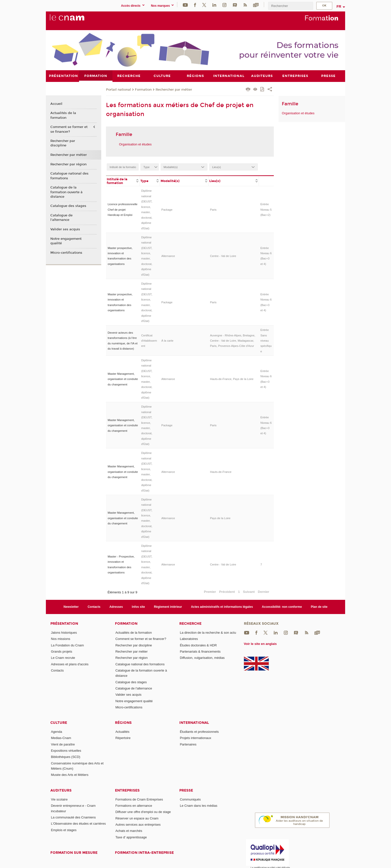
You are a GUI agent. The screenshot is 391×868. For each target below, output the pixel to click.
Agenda (56, 732)
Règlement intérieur (168, 607)
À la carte (167, 341)
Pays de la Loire (220, 518)
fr (339, 6)
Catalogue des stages (68, 206)
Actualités (122, 732)
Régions (123, 723)
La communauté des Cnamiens (73, 817)
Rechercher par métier (174, 89)
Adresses (116, 607)
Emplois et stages (64, 830)
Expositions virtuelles (66, 751)
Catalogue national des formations (69, 176)
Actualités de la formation (63, 115)
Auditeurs (61, 790)
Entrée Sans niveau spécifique (266, 341)
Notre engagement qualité (66, 241)
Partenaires (188, 744)
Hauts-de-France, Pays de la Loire (232, 379)
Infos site (139, 607)
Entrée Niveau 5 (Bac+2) (266, 210)
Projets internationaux (195, 738)
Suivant (249, 592)
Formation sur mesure (74, 853)
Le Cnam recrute (63, 658)
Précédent (227, 592)
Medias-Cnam (61, 738)
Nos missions (60, 639)
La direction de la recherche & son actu (208, 632)
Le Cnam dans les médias (198, 806)
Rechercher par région (68, 164)
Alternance (168, 256)
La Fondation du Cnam (67, 645)
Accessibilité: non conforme (282, 607)
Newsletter (71, 607)
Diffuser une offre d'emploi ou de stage (143, 812)
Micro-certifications (66, 252)
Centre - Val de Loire (223, 256)
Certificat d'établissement (149, 341)
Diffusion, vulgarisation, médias (202, 658)
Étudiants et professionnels (199, 732)
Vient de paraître (63, 744)
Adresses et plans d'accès (70, 664)
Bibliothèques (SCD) (66, 757)
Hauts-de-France (221, 472)
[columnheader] (123, 181)
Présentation (64, 624)
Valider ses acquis (65, 229)
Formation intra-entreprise (144, 853)
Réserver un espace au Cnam (137, 818)
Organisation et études (135, 144)
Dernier (264, 592)
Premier (210, 592)
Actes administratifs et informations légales (222, 607)
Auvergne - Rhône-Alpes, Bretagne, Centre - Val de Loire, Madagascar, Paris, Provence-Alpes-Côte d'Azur (233, 341)
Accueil (56, 104)
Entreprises (127, 790)
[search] (291, 6)
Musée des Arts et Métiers (70, 775)
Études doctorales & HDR (198, 645)
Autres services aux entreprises (138, 825)
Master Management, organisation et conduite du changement (123, 379)
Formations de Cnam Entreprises (139, 799)
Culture (59, 723)
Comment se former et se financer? (69, 129)
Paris (213, 209)
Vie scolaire (59, 799)
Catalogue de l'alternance (61, 218)
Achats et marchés (129, 831)
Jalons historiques (64, 632)
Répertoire (123, 738)
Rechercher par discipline (63, 143)
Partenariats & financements (200, 651)
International (194, 723)
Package (167, 209)
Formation (143, 89)
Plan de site (319, 607)
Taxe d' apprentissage (131, 837)
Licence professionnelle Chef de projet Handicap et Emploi (123, 210)
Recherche (190, 624)
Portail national (118, 89)
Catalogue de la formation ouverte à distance (66, 192)
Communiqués (190, 799)
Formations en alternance (134, 806)
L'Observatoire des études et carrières (78, 824)
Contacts (94, 607)
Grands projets (61, 651)
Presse (186, 790)
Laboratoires (189, 639)
